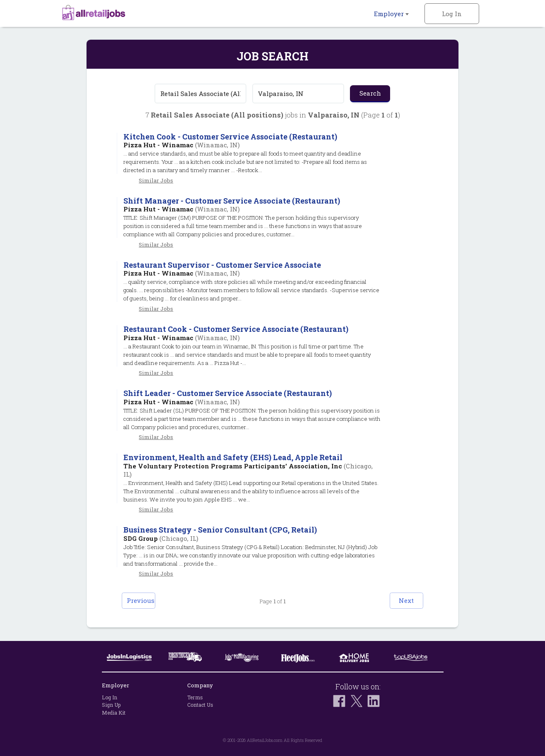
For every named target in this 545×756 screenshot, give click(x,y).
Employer (391, 14)
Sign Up (111, 705)
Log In (452, 14)
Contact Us (200, 705)
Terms (195, 697)
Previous (151, 601)
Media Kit (114, 713)
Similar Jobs (156, 180)
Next (395, 601)
